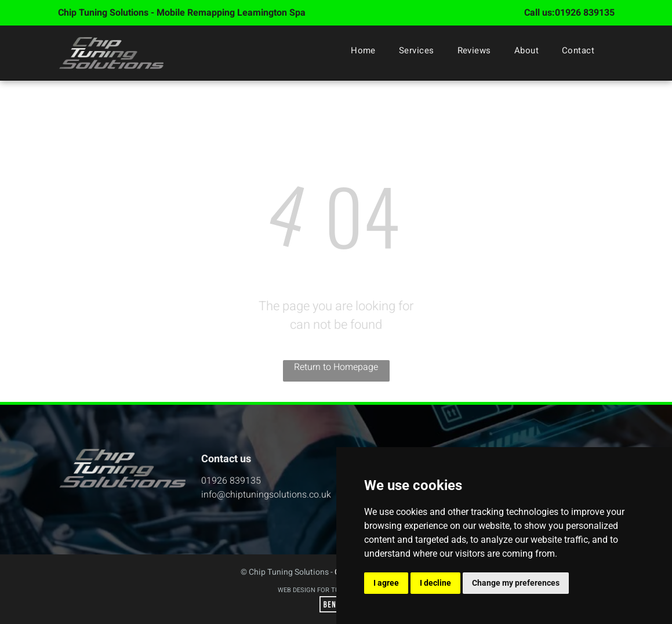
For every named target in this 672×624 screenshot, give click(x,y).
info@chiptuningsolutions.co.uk (266, 495)
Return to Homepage (336, 367)
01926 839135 (585, 13)
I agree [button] (386, 583)
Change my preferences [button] (516, 583)
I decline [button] (435, 583)
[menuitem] (363, 50)
